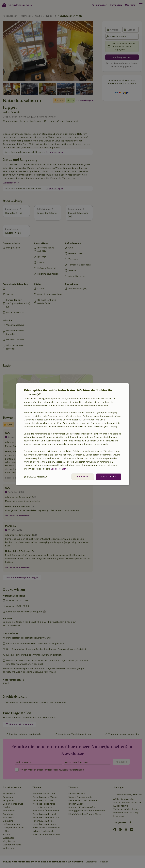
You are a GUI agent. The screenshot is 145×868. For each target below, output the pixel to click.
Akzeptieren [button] (109, 477)
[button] (36, 477)
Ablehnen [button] (83, 477)
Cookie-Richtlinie (59, 469)
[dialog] (72, 434)
